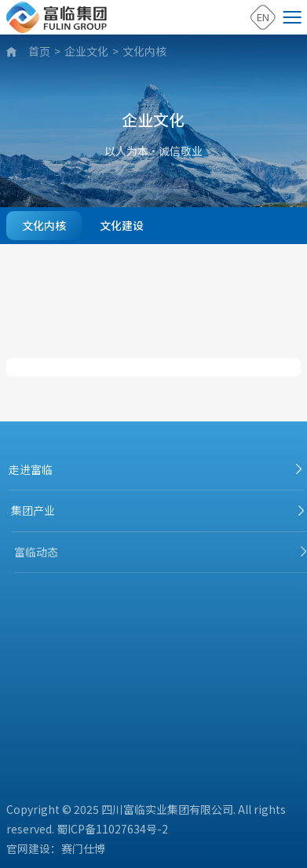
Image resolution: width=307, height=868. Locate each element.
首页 (39, 51)
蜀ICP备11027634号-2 (112, 829)
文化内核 (144, 51)
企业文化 (86, 51)
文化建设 (122, 225)
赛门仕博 (83, 848)
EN (263, 17)
